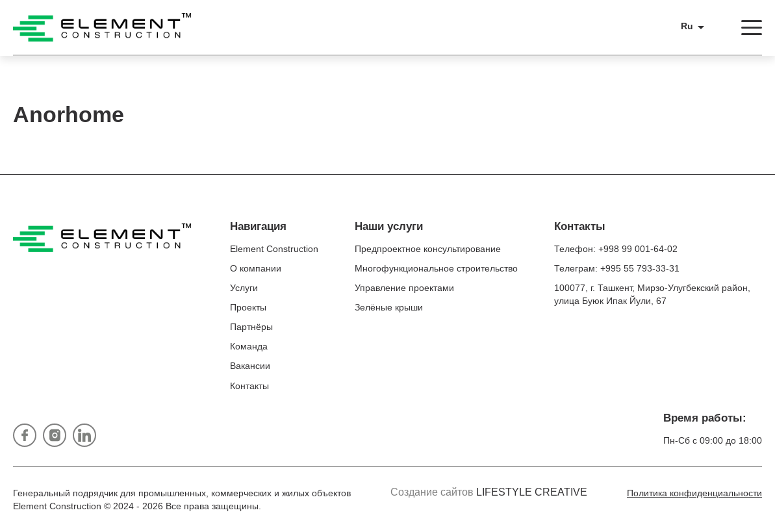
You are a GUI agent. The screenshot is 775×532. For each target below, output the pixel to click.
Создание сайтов (489, 492)
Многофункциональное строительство (436, 268)
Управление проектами (404, 288)
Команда (249, 346)
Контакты (249, 386)
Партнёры (251, 327)
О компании (256, 268)
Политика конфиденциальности (694, 493)
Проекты (248, 307)
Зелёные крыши (389, 307)
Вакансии (250, 366)
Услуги (244, 288)
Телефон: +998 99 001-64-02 (616, 249)
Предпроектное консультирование (428, 249)
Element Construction (274, 249)
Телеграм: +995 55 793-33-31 (617, 268)
